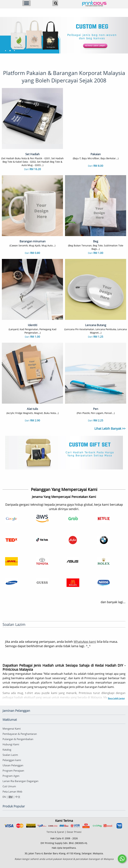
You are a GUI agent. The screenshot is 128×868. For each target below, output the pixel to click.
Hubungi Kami (11, 744)
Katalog (7, 750)
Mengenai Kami (12, 729)
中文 (18, 797)
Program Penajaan (13, 771)
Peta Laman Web (12, 792)
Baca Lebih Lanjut (116, 698)
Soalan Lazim (10, 755)
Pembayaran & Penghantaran (20, 734)
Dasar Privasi (74, 832)
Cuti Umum (9, 786)
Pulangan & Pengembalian (18, 739)
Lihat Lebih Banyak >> (110, 428)
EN (4, 797)
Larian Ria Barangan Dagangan (20, 781)
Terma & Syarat (55, 832)
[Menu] (26, 3)
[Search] (55, 3)
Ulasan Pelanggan (13, 765)
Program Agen (11, 776)
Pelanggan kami (12, 760)
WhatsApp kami (85, 642)
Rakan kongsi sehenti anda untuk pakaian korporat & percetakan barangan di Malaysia (64, 859)
